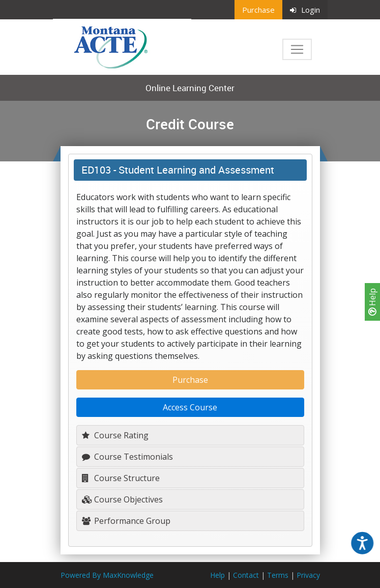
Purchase (258, 10)
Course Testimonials (127, 457)
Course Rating (115, 435)
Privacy (308, 575)
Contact (246, 575)
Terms (278, 575)
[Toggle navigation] (297, 49)
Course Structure (121, 478)
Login (305, 10)
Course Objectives (122, 499)
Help (372, 302)
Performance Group (126, 521)
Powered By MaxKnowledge (107, 575)
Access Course (190, 407)
